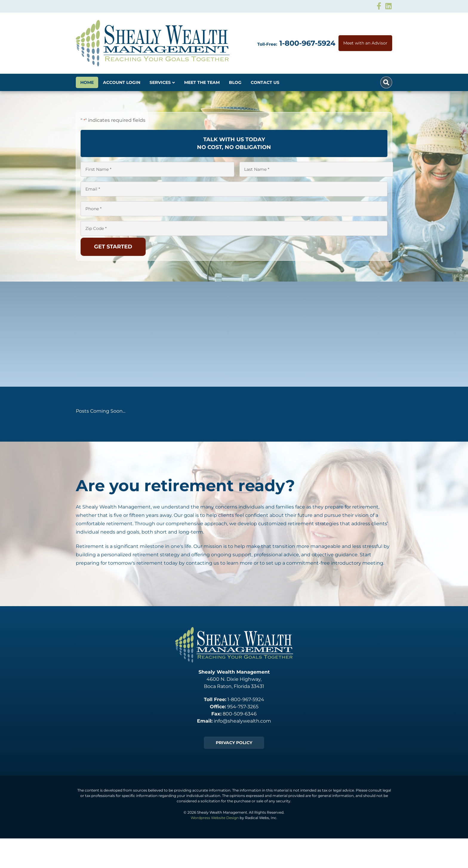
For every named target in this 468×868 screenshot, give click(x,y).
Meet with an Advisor (365, 43)
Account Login (122, 82)
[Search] (386, 82)
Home (87, 82)
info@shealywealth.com (242, 721)
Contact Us (265, 82)
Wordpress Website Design (215, 818)
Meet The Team (202, 82)
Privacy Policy (234, 743)
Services (160, 82)
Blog (235, 82)
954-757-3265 (243, 707)
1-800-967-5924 (307, 43)
